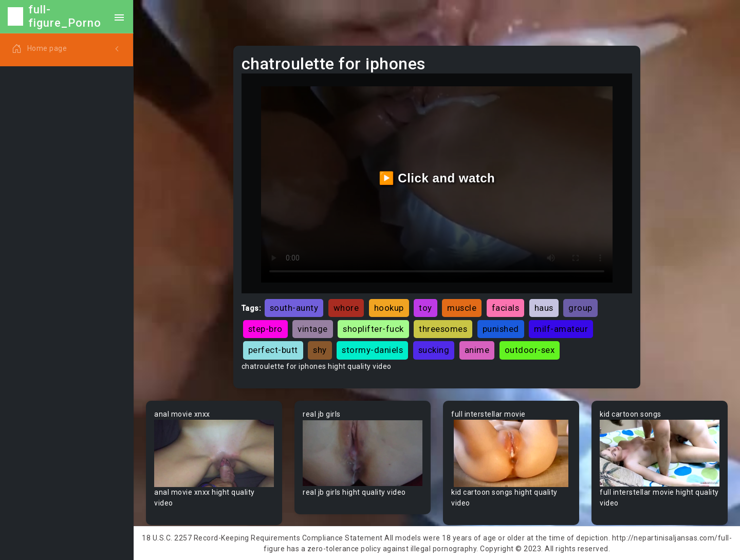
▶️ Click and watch (437, 178)
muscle (462, 308)
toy (425, 308)
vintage (313, 329)
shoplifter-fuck (373, 329)
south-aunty (294, 308)
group (580, 308)
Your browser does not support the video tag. (214, 453)
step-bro (265, 329)
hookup (389, 308)
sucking (434, 350)
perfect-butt (273, 350)
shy (320, 350)
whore (346, 308)
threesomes (443, 329)
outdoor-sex (530, 350)
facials (506, 308)
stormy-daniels (372, 350)
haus (544, 308)
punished (501, 329)
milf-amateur (561, 329)
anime (477, 350)
